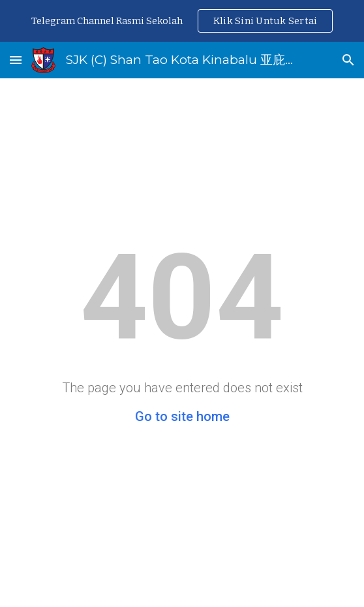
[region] (182, 21)
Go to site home (182, 416)
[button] (16, 60)
